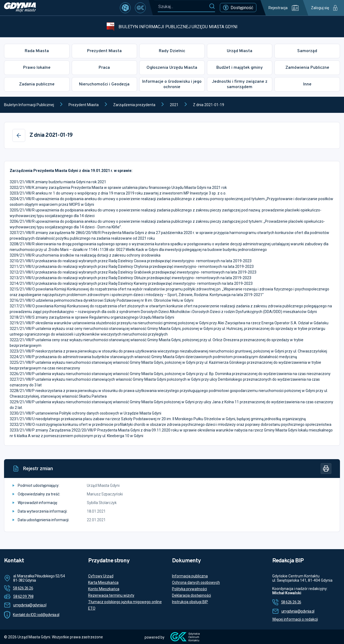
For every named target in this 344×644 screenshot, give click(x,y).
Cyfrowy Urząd (101, 576)
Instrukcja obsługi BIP (190, 602)
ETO (92, 608)
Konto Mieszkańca (104, 589)
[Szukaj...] (183, 7)
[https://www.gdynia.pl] (20, 8)
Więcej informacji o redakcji (295, 619)
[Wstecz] (19, 135)
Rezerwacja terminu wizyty (111, 595)
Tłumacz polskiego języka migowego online (125, 602)
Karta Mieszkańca (103, 582)
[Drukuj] (326, 469)
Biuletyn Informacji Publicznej (29, 105)
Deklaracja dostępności (191, 595)
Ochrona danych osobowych (196, 582)
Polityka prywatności (189, 589)
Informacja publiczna (190, 576)
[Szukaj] (212, 6)
